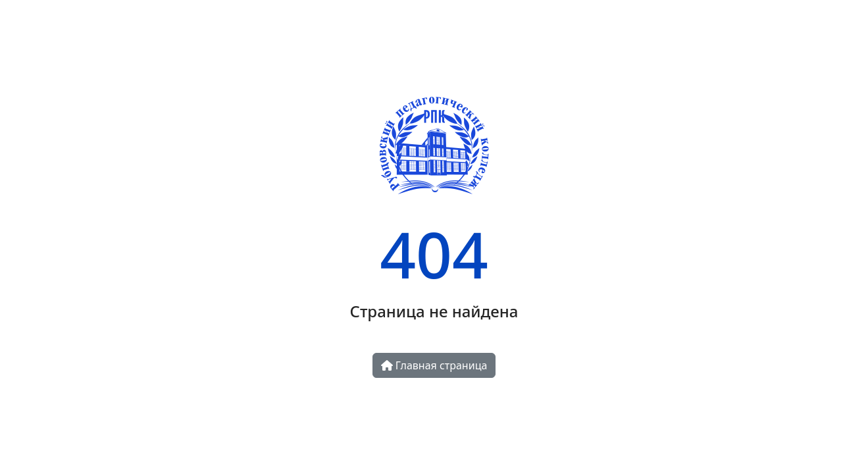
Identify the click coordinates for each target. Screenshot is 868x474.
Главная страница (434, 365)
